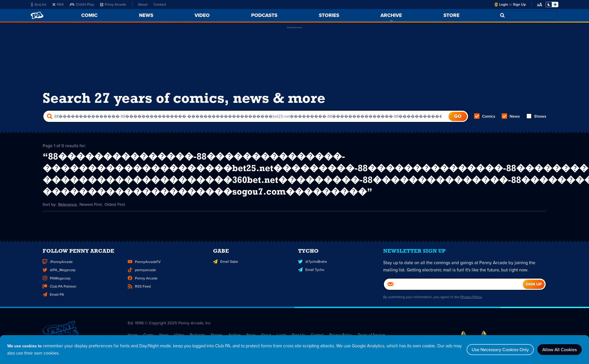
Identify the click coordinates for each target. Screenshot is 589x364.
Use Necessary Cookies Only (500, 350)
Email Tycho (311, 277)
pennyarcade (142, 277)
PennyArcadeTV (144, 268)
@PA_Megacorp (59, 277)
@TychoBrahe (313, 268)
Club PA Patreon (59, 293)
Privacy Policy (471, 304)
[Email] (453, 291)
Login (504, 4)
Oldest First (115, 204)
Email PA (53, 301)
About (143, 4)
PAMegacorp (56, 285)
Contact (160, 4)
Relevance (67, 204)
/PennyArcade (57, 268)
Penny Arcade (142, 285)
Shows (536, 116)
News (511, 116)
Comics (485, 116)
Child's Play (82, 4)
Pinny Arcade (113, 4)
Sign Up (519, 4)
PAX (58, 4)
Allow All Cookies (560, 350)
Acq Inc (39, 4)
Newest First (91, 204)
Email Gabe (226, 268)
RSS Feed (139, 293)
